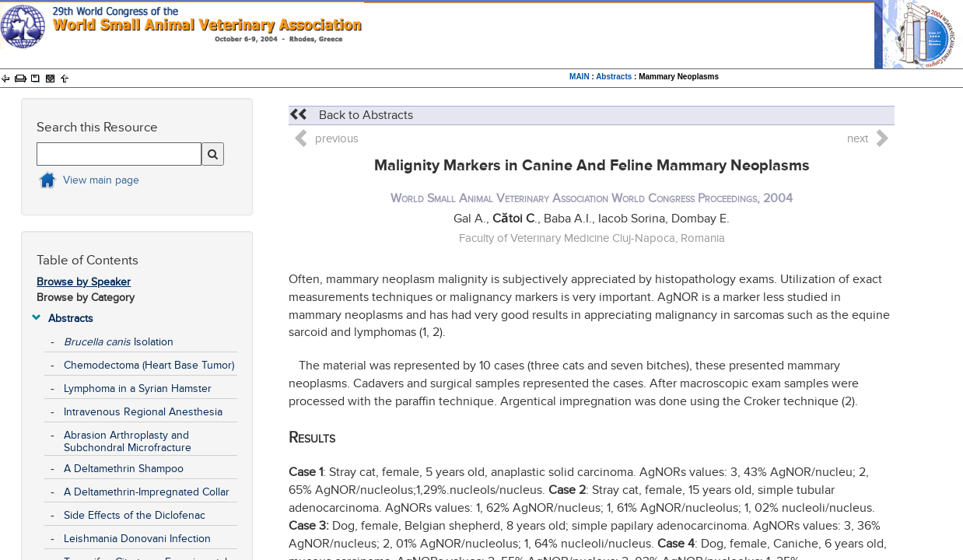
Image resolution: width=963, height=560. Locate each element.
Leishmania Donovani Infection (137, 539)
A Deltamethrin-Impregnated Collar (147, 492)
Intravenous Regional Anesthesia (143, 412)
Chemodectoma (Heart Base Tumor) (149, 365)
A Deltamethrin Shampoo (124, 469)
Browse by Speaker (84, 282)
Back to (351, 115)
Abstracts (614, 77)
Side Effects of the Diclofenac (135, 515)
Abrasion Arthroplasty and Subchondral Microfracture (128, 441)
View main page (101, 180)
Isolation (119, 342)
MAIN (580, 77)
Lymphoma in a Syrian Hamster (138, 388)
